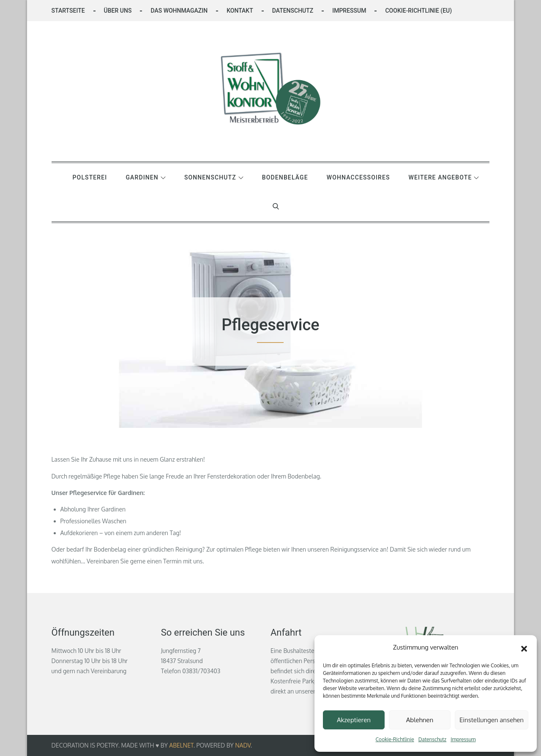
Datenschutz (432, 739)
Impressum (463, 739)
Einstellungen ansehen (492, 720)
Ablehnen (420, 720)
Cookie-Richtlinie (395, 739)
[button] (524, 647)
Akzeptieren (354, 720)
